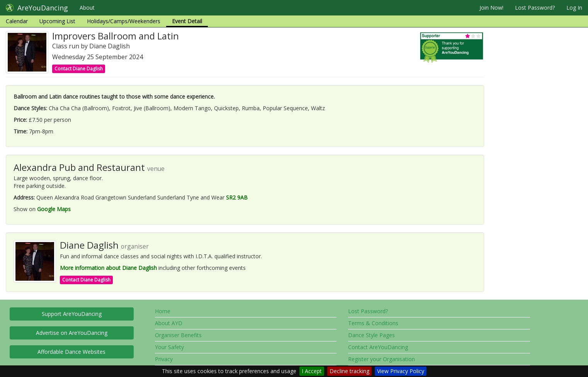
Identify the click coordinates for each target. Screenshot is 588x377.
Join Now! (491, 8)
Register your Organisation (382, 359)
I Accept (312, 371)
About (87, 8)
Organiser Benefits (178, 335)
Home (163, 311)
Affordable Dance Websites (71, 352)
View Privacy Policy (401, 371)
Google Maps (54, 209)
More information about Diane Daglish (108, 268)
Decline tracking (349, 371)
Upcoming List (57, 21)
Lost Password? (535, 8)
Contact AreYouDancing (378, 347)
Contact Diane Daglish (79, 69)
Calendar (17, 21)
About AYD (169, 323)
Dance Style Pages (371, 335)
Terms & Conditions (373, 323)
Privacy (164, 359)
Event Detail (187, 21)
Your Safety (169, 347)
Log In (574, 8)
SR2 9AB (237, 197)
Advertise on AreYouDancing (72, 333)
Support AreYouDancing (72, 314)
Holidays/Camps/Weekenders (124, 21)
